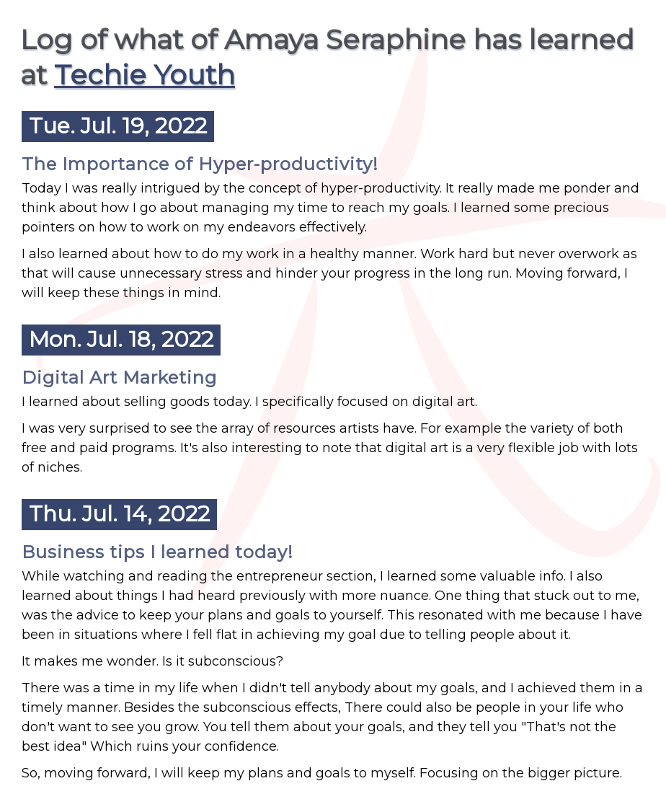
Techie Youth (145, 75)
